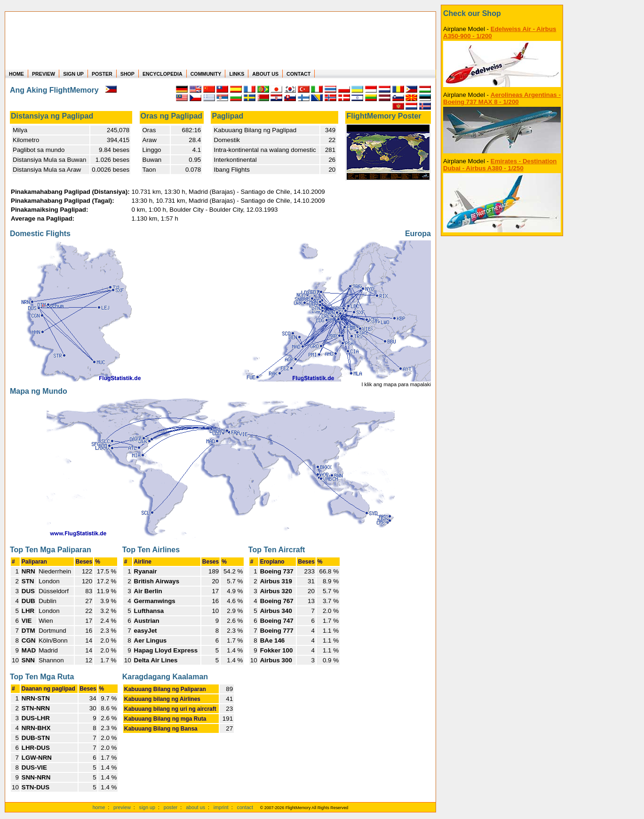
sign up (147, 807)
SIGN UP (73, 74)
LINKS (237, 74)
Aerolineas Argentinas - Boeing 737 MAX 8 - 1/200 (502, 98)
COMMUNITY (206, 74)
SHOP (127, 74)
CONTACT (298, 74)
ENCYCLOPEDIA (163, 74)
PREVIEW (44, 74)
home (99, 807)
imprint (221, 807)
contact (245, 807)
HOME (16, 74)
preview (122, 807)
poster (171, 807)
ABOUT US (265, 74)
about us (195, 807)
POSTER (102, 74)
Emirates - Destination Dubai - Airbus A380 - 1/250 (500, 165)
